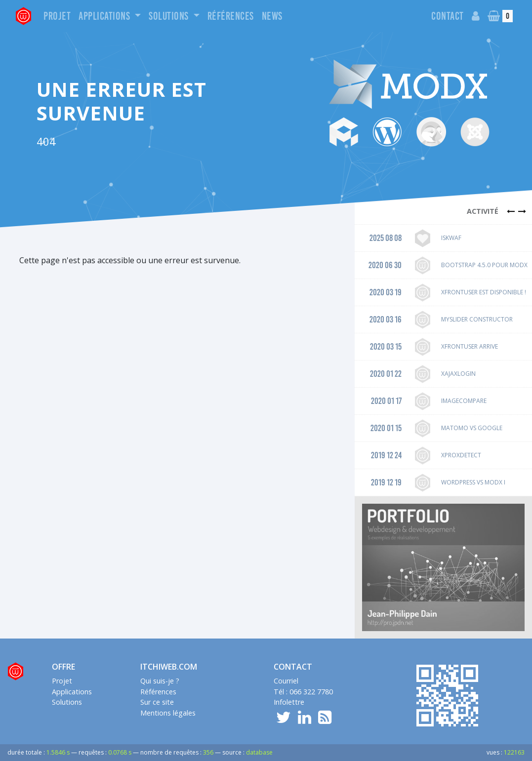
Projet (57, 16)
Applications (105, 16)
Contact (448, 16)
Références (231, 16)
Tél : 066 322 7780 (303, 692)
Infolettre (289, 702)
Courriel (286, 681)
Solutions (170, 16)
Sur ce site (157, 702)
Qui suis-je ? (160, 681)
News (272, 16)
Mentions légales (168, 713)
